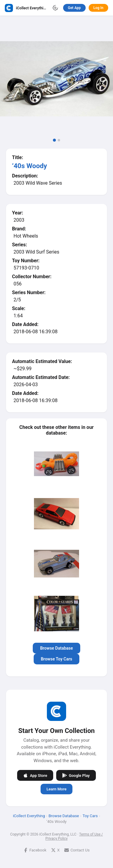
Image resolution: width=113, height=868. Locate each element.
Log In (98, 8)
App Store (35, 775)
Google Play (76, 775)
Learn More (56, 789)
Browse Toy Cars (57, 659)
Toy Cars (90, 816)
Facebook (35, 850)
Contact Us (77, 850)
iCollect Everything (29, 816)
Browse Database (56, 648)
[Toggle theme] (55, 8)
